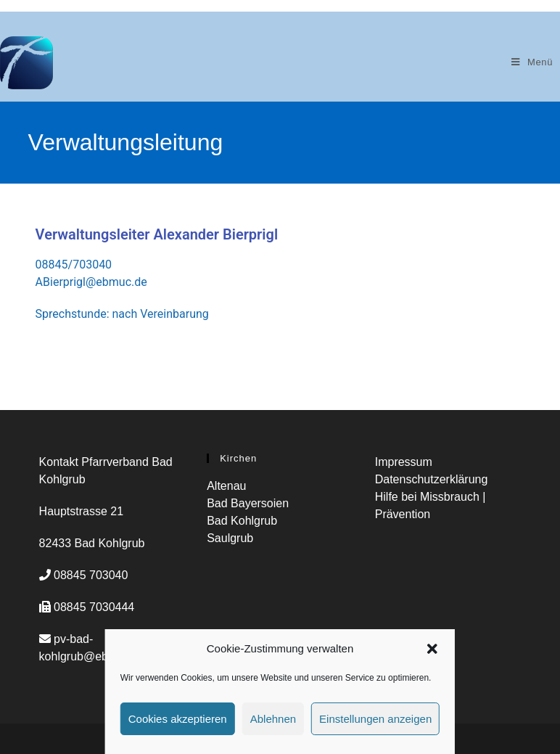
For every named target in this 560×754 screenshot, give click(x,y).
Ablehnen (273, 719)
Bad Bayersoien (248, 503)
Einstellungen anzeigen (375, 719)
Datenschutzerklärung (432, 479)
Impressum (404, 462)
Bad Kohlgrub (242, 521)
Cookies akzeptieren (178, 719)
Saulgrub (230, 538)
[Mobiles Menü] (532, 62)
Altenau (226, 486)
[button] (432, 649)
